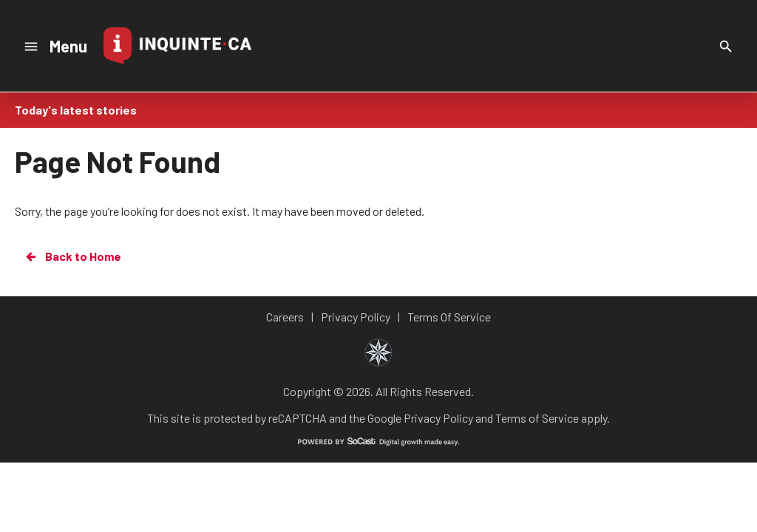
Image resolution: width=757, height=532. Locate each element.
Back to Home (72, 256)
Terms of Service (537, 418)
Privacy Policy (438, 418)
